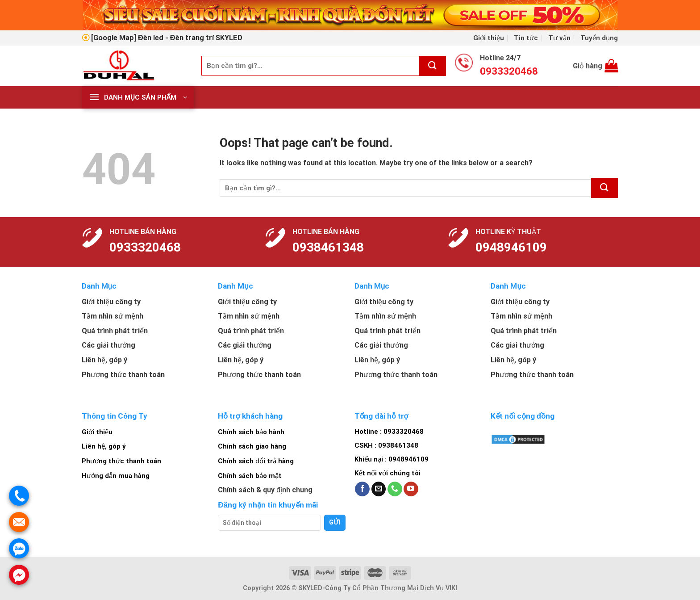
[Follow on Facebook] (362, 489)
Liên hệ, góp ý (104, 446)
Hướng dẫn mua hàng (116, 476)
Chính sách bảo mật (250, 476)
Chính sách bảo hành (251, 432)
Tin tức (526, 38)
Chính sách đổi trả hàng (256, 461)
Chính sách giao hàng (252, 446)
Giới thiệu (489, 38)
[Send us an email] (379, 489)
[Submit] (433, 66)
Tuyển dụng (599, 38)
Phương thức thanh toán (121, 461)
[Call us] (395, 489)
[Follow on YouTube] (411, 489)
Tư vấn (559, 38)
